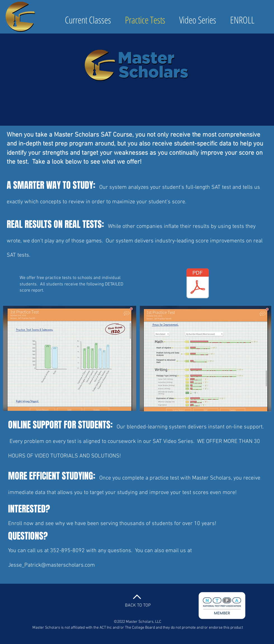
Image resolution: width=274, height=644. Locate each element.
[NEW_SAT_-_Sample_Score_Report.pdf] (198, 284)
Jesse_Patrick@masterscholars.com (51, 565)
